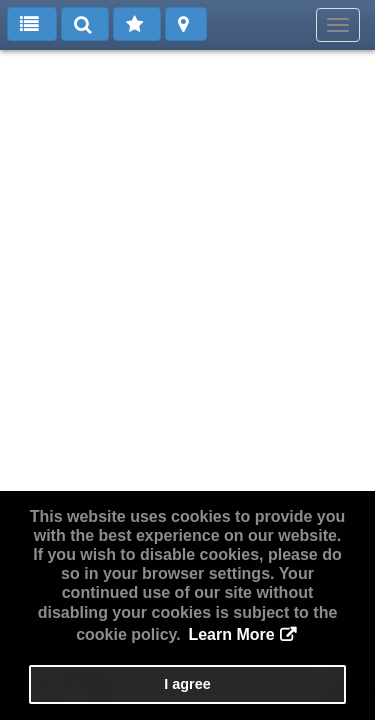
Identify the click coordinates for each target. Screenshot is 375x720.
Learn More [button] (231, 634)
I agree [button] (187, 684)
